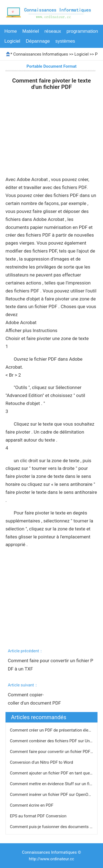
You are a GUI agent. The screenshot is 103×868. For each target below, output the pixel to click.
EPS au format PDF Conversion (39, 816)
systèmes (65, 41)
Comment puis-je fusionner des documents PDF (54, 827)
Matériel (30, 31)
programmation (82, 31)
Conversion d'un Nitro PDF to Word (42, 762)
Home (11, 31)
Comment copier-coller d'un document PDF (35, 699)
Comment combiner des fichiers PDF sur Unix (52, 741)
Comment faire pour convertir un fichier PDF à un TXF (50, 665)
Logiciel (12, 41)
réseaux (53, 31)
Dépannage (38, 41)
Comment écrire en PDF (32, 805)
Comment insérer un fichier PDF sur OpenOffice (54, 795)
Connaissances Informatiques (41, 54)
